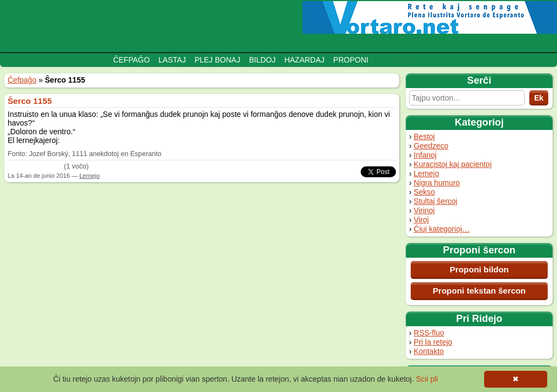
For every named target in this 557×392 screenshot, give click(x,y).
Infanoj (425, 155)
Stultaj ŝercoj (436, 201)
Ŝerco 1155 (30, 101)
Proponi (351, 60)
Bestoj (425, 136)
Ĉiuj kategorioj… (442, 229)
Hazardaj (305, 60)
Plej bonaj (218, 60)
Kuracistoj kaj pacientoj (453, 164)
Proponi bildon (479, 269)
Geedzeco (431, 146)
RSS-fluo (429, 333)
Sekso (425, 192)
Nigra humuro (437, 183)
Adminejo (397, 60)
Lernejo (427, 173)
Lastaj (172, 60)
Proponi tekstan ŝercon (479, 291)
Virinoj (425, 210)
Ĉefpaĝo (131, 60)
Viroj (422, 220)
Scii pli (427, 379)
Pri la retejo (433, 342)
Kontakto (429, 351)
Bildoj (262, 60)
